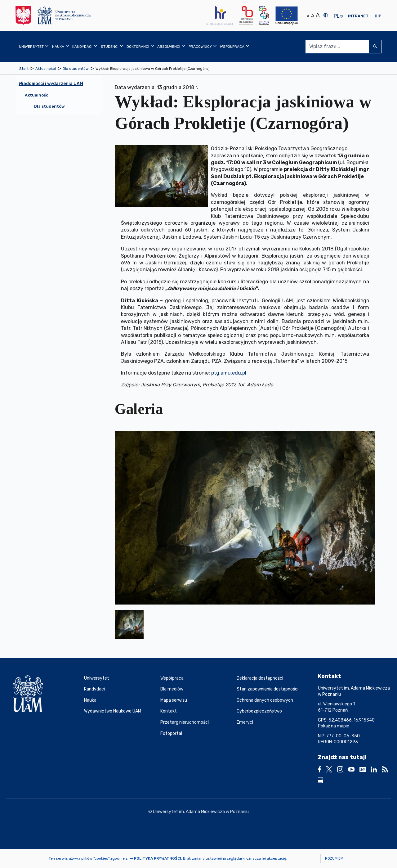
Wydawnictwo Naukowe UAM (113, 711)
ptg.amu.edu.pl (229, 373)
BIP (378, 16)
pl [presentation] (337, 16)
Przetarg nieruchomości (185, 722)
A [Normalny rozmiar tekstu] (308, 16)
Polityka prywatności (158, 858)
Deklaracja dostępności (260, 678)
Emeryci (245, 722)
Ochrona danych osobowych (265, 700)
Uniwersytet (97, 678)
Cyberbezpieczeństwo (259, 711)
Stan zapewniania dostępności (268, 689)
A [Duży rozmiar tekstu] (318, 15)
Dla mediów (172, 689)
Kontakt (169, 711)
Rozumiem (334, 859)
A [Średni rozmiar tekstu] (313, 16)
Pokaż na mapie (334, 726)
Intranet (358, 16)
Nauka (90, 700)
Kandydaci (94, 689)
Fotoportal (171, 733)
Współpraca (172, 678)
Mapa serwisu (174, 700)
